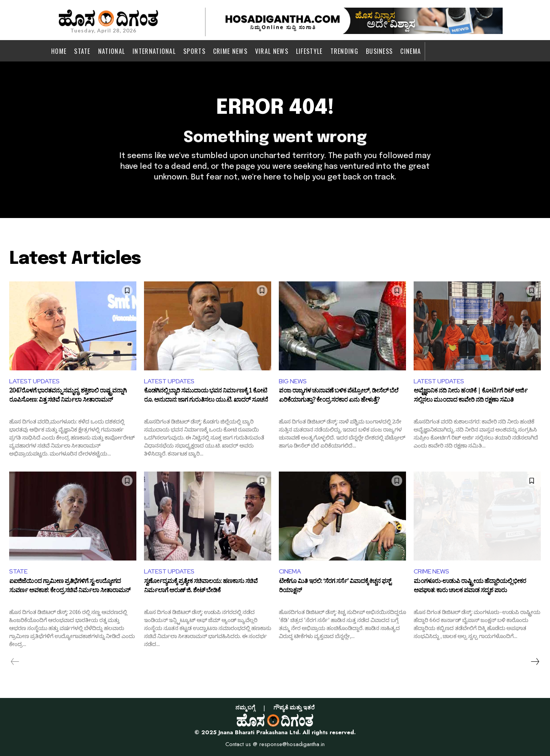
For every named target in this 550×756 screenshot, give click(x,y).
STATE (18, 571)
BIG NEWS (293, 381)
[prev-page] (15, 662)
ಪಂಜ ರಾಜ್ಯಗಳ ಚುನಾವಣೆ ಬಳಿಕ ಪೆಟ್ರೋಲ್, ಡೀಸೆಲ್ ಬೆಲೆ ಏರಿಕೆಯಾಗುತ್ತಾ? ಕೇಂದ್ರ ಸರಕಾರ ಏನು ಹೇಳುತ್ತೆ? (338, 397)
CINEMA (290, 571)
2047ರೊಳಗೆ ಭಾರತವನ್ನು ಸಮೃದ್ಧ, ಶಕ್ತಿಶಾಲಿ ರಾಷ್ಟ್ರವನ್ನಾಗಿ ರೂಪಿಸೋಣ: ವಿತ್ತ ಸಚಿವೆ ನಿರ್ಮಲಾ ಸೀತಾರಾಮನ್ (68, 397)
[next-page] (535, 662)
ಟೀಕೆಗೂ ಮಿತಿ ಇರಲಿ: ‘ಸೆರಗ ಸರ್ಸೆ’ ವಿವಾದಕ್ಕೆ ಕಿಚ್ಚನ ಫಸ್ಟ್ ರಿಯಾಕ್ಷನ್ (335, 587)
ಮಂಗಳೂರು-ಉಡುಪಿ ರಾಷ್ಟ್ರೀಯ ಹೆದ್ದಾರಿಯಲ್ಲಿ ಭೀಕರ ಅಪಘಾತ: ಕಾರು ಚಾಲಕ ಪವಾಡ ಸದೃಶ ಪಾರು (470, 587)
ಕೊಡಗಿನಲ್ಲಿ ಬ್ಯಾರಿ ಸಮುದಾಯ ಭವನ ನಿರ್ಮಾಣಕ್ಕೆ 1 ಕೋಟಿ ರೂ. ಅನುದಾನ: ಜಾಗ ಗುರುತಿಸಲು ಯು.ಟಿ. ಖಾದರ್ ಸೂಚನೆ (206, 397)
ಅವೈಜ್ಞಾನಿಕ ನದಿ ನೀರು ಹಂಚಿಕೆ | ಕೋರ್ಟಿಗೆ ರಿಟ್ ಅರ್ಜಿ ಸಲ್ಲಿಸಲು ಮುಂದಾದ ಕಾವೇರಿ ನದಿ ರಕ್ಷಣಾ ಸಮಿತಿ (471, 397)
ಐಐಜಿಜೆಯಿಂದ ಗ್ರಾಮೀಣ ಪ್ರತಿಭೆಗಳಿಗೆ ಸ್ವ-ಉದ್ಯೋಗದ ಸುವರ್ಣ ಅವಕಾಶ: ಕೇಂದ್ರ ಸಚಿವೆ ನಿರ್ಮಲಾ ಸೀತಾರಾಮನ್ (70, 587)
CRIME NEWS (431, 571)
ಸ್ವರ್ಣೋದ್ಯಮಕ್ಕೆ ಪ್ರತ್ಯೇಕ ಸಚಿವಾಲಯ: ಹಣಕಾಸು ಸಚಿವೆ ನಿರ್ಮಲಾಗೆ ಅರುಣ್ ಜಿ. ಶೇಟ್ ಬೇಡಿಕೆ (201, 587)
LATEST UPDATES (34, 381)
